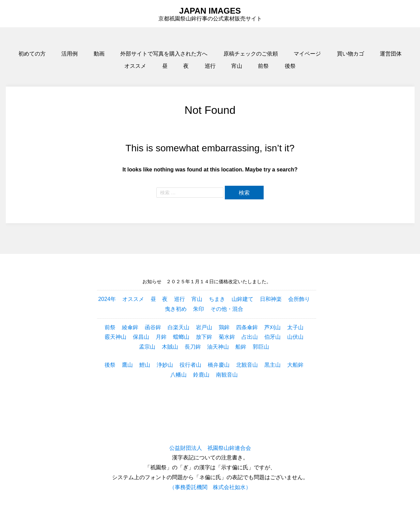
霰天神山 (115, 337)
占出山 (250, 337)
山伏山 (295, 337)
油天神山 (218, 347)
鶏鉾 (224, 327)
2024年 (107, 299)
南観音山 (227, 375)
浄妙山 (165, 365)
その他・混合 (227, 309)
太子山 (295, 327)
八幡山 (178, 375)
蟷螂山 (181, 337)
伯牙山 (273, 337)
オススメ (135, 66)
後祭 (290, 66)
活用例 (69, 54)
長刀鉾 (193, 347)
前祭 (263, 66)
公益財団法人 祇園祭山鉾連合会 (210, 448)
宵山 (237, 66)
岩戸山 (204, 327)
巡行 (210, 66)
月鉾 (161, 337)
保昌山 (141, 337)
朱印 (199, 309)
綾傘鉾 (130, 327)
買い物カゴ (351, 54)
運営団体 (391, 54)
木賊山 (170, 347)
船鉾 (241, 347)
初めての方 (32, 54)
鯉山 (145, 365)
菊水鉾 (227, 337)
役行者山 (190, 365)
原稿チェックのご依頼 (251, 54)
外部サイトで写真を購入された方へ (164, 54)
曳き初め (176, 309)
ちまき (217, 299)
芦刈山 (273, 327)
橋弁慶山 (219, 365)
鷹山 (127, 365)
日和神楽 (271, 299)
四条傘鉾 (247, 327)
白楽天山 (178, 327)
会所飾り (299, 299)
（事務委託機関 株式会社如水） (210, 487)
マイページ (307, 54)
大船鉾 (295, 365)
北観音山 (247, 365)
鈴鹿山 (201, 375)
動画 (99, 54)
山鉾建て (243, 299)
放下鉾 (204, 337)
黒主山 (273, 365)
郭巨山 (261, 347)
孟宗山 (147, 347)
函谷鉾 (153, 327)
